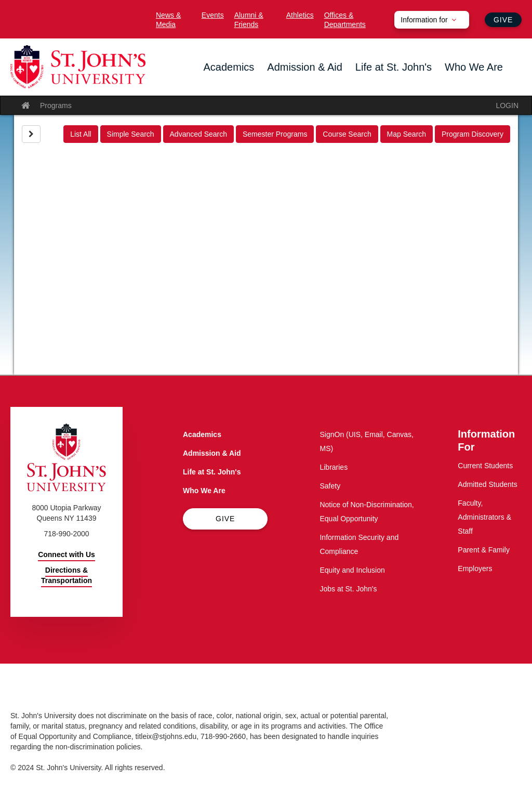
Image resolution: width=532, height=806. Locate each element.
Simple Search (131, 134)
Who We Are (474, 67)
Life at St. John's (394, 67)
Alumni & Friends (249, 20)
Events (213, 15)
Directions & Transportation (66, 575)
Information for (424, 20)
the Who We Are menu (448, 84)
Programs (56, 105)
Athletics (300, 15)
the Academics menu (207, 84)
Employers (475, 569)
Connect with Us (66, 554)
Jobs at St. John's (348, 589)
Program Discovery (473, 134)
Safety (330, 486)
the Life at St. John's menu (358, 84)
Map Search (407, 134)
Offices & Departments (345, 20)
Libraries (334, 467)
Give (503, 20)
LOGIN (507, 105)
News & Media (168, 20)
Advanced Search (199, 134)
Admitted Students (487, 484)
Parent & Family (484, 550)
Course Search (347, 134)
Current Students (485, 466)
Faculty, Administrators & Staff (484, 517)
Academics (229, 67)
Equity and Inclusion (352, 570)
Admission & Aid (305, 67)
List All (81, 134)
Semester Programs (275, 134)
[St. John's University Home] (78, 67)
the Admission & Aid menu (270, 84)
